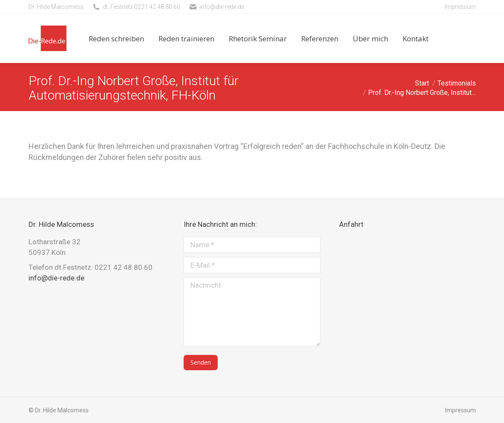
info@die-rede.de (222, 7)
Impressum (460, 7)
